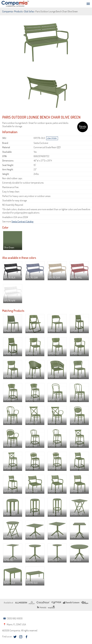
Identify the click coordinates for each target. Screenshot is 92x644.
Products (18, 11)
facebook (26, 637)
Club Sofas (29, 11)
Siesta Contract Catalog (22, 221)
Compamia (7, 11)
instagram (21, 637)
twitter (15, 637)
